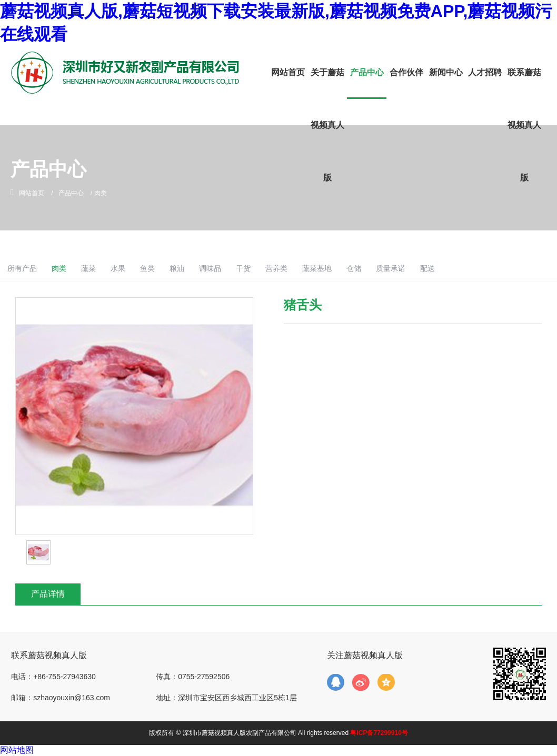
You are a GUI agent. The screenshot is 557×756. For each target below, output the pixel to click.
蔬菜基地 (381, 268)
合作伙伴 (406, 72)
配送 (499, 268)
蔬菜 (136, 268)
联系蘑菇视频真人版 (524, 125)
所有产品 (65, 268)
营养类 (339, 268)
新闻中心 (446, 72)
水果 (168, 268)
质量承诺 (460, 268)
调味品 (267, 268)
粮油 (232, 268)
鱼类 (200, 268)
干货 (303, 268)
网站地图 (17, 750)
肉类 (105, 268)
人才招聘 (485, 72)
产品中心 (367, 72)
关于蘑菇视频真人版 (327, 125)
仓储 (421, 268)
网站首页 (288, 72)
